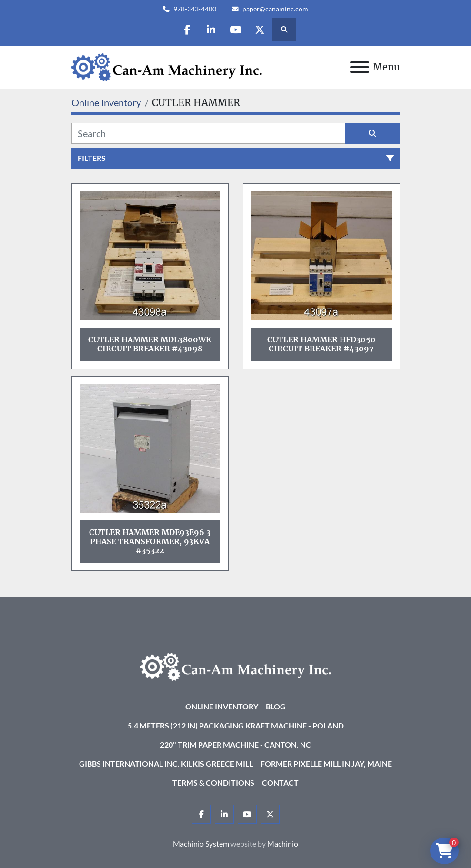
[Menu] (360, 67)
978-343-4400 (195, 9)
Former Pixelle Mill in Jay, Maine (326, 763)
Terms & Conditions (213, 783)
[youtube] (235, 30)
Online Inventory (222, 706)
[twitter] (260, 30)
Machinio (283, 843)
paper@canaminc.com (275, 9)
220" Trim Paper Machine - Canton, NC (235, 744)
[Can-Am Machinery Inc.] (236, 666)
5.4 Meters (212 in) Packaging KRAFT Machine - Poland (236, 725)
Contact (280, 783)
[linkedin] (211, 30)
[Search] (208, 133)
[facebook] (187, 30)
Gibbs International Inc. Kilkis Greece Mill (166, 763)
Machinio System (201, 843)
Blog (276, 706)
